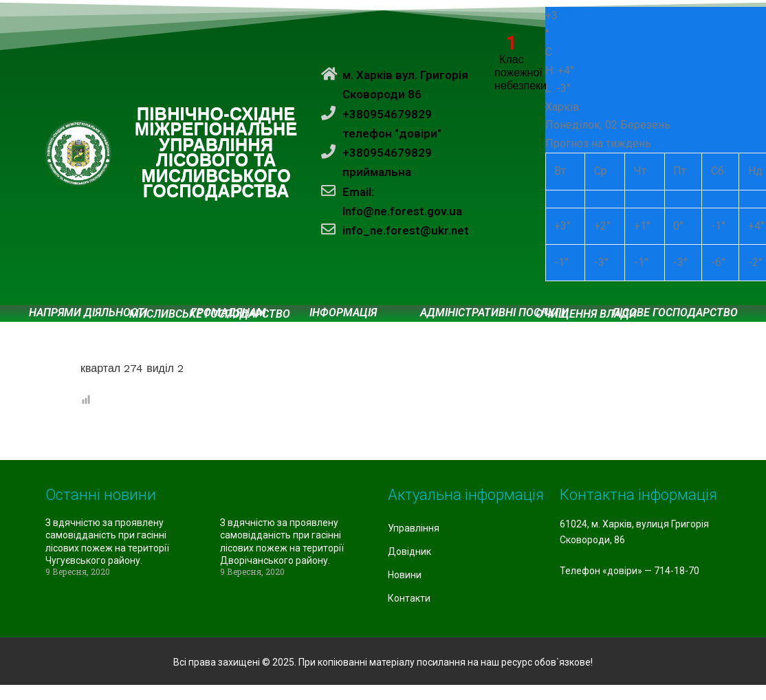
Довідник (409, 551)
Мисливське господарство (210, 314)
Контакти (409, 598)
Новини (405, 575)
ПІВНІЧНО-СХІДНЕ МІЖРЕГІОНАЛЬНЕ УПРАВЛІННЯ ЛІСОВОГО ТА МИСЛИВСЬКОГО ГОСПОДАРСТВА (216, 153)
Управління (414, 528)
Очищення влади (586, 314)
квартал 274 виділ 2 (132, 368)
